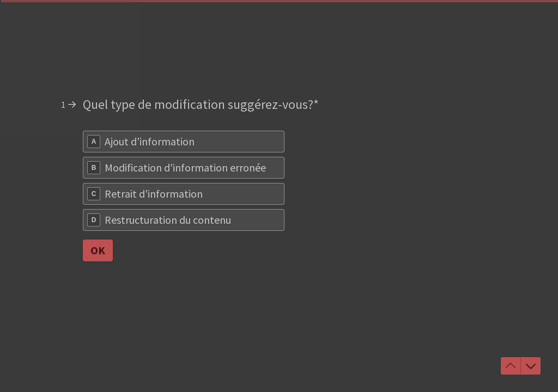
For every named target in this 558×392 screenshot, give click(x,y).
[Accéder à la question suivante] (531, 366)
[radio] (184, 142)
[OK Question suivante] (98, 250)
